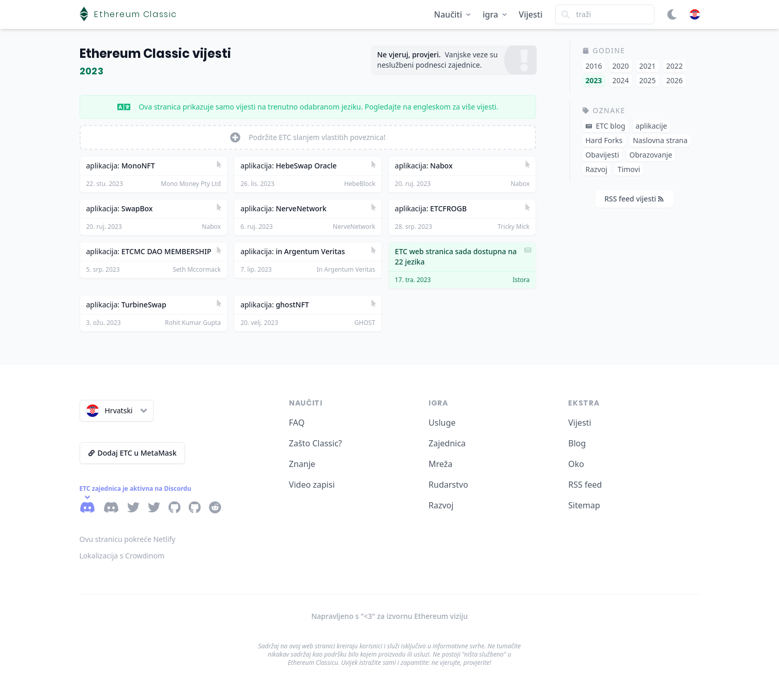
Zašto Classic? (316, 443)
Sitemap (584, 505)
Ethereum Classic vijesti (155, 53)
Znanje (302, 464)
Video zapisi (312, 485)
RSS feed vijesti (634, 199)
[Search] (605, 14)
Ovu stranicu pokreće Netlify (128, 539)
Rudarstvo (448, 485)
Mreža (440, 464)
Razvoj (441, 505)
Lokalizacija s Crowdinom (122, 556)
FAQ (297, 423)
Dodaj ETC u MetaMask (133, 453)
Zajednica (447, 443)
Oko (576, 464)
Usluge (442, 423)
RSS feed (585, 485)
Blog (577, 443)
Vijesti (531, 14)
